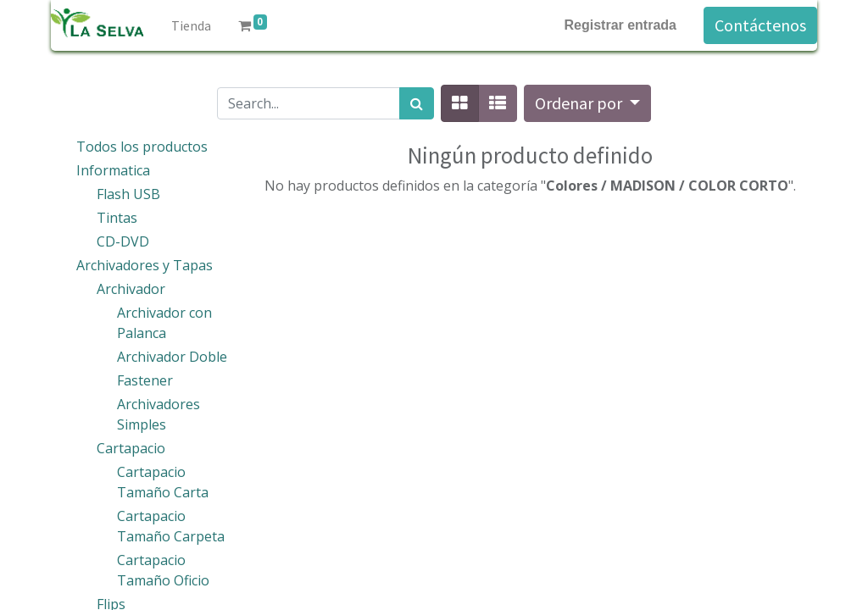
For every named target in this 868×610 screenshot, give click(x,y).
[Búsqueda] (417, 103)
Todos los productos (142, 147)
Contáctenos (760, 25)
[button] (587, 103)
